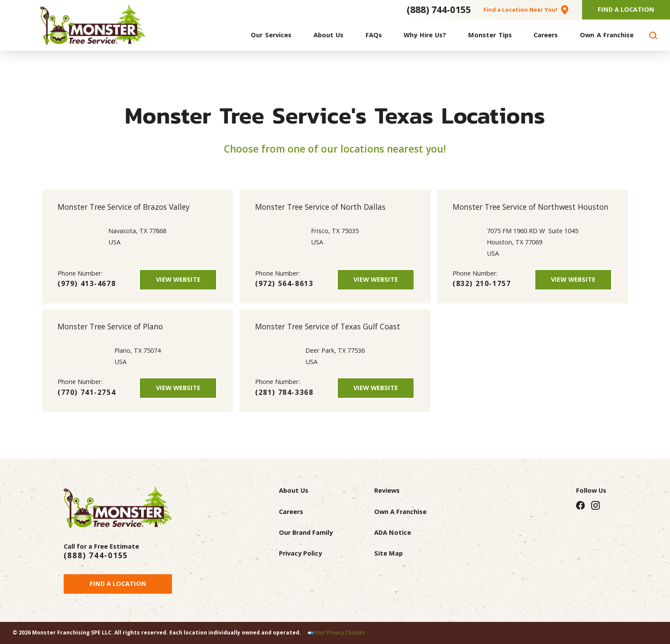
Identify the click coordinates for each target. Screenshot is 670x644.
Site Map (388, 553)
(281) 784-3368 (284, 392)
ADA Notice (393, 532)
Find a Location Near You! (520, 10)
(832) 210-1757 (482, 283)
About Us (294, 490)
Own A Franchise (400, 512)
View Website (178, 279)
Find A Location (626, 9)
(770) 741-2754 (87, 392)
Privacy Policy (300, 553)
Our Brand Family (306, 532)
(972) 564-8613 (284, 283)
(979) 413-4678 (87, 283)
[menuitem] (271, 35)
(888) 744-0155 (439, 10)
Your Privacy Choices (339, 633)
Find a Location (118, 584)
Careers (291, 512)
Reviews (387, 490)
